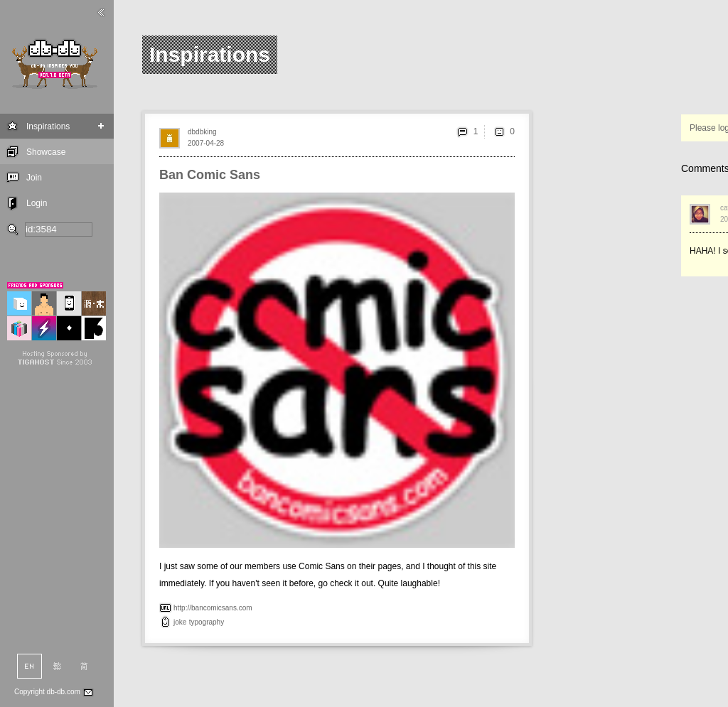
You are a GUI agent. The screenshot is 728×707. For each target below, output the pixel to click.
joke (180, 622)
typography (207, 622)
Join (34, 178)
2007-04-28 (206, 143)
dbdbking (202, 132)
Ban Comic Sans (210, 175)
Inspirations (48, 126)
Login (37, 203)
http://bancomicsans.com (213, 608)
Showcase (46, 152)
